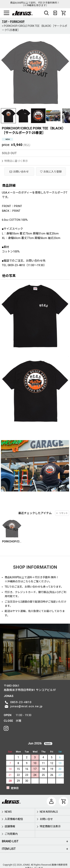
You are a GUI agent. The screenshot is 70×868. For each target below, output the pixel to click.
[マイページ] (51, 801)
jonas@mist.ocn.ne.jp (26, 706)
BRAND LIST (10, 841)
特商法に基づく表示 (15, 161)
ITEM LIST (9, 849)
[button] (7, 13)
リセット (62, 513)
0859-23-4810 (21, 702)
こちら (27, 581)
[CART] (63, 13)
